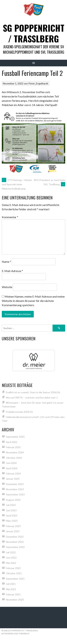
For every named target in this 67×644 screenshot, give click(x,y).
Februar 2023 (13, 526)
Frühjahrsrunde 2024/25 (19, 412)
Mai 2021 (11, 589)
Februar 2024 (13, 473)
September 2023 (15, 494)
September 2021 (15, 579)
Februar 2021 (13, 594)
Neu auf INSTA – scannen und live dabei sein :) (32, 397)
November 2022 (15, 542)
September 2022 (15, 547)
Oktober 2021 (14, 573)
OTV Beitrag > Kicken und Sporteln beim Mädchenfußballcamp (17, 184)
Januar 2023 (13, 531)
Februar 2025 (13, 447)
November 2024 (15, 452)
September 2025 (15, 437)
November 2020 (15, 600)
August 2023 (13, 500)
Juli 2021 (11, 584)
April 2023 (12, 516)
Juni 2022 (11, 558)
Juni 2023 (11, 510)
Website (7, 287)
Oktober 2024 (14, 458)
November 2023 (15, 489)
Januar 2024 (13, 479)
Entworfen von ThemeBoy (15, 634)
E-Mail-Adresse (12, 271)
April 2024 (12, 468)
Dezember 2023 (15, 484)
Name (6, 262)
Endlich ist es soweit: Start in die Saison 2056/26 (33, 392)
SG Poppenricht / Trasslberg (34, 33)
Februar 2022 (13, 568)
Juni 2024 (11, 463)
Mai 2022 (11, 563)
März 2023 (12, 521)
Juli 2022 (11, 552)
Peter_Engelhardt (38, 83)
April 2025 (12, 442)
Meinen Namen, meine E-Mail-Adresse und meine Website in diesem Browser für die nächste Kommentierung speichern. (33, 301)
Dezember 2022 (15, 537)
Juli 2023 (11, 505)
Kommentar (10, 217)
